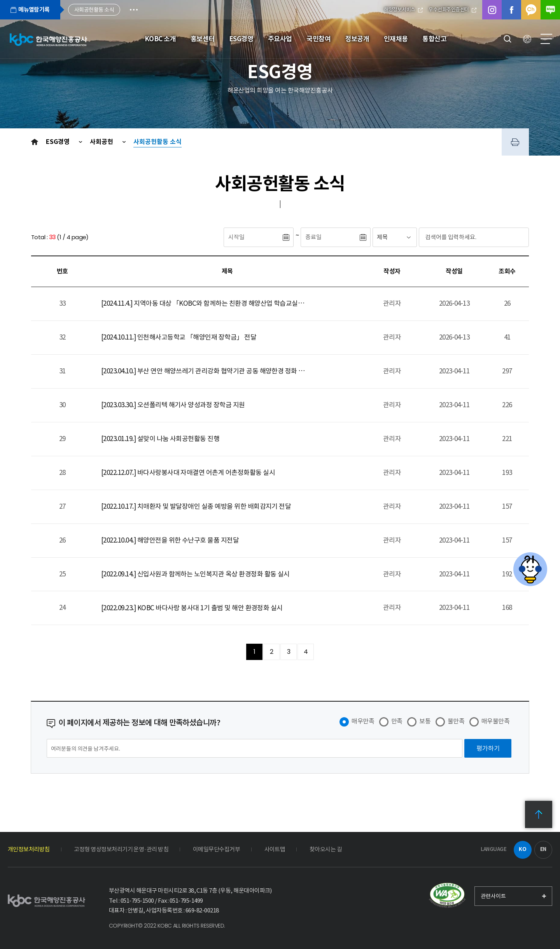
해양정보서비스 (403, 10)
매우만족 (363, 721)
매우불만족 (495, 721)
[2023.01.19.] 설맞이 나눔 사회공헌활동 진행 (160, 439)
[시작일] (253, 237)
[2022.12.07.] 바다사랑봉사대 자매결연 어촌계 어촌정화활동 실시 (188, 473)
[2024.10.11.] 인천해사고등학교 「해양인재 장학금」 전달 (179, 337)
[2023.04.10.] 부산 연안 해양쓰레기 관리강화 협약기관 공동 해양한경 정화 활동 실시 (205, 371)
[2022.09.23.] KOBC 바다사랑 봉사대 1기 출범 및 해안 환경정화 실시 (192, 608)
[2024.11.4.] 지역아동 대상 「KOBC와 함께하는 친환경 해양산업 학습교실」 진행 (205, 303)
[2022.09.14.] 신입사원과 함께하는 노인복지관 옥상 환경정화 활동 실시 (195, 574)
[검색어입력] (459, 237)
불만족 (456, 721)
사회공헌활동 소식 (157, 142)
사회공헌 (102, 142)
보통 (425, 721)
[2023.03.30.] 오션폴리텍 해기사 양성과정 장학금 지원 (173, 405)
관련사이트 (493, 896)
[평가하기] (488, 748)
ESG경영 (59, 142)
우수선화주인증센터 (452, 10)
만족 (397, 721)
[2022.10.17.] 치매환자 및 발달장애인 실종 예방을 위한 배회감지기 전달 (196, 506)
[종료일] (330, 237)
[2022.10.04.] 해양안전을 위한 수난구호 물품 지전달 (170, 540)
